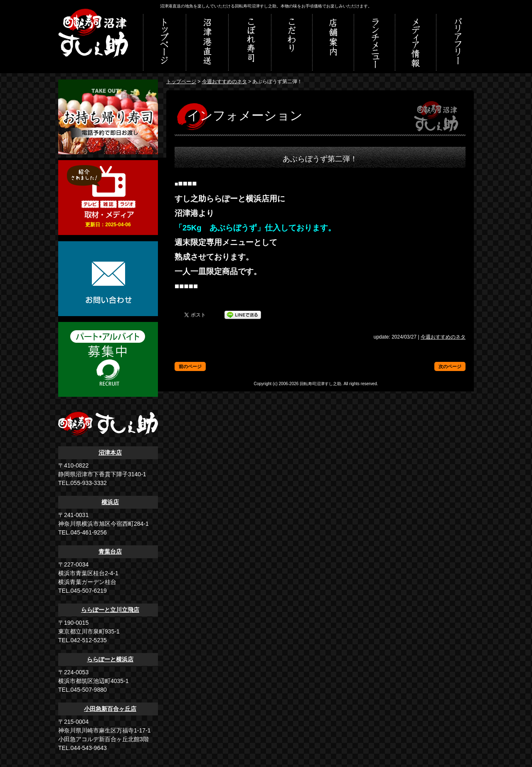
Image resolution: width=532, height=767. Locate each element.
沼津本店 (110, 453)
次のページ (450, 366)
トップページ (181, 82)
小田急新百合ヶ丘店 (110, 709)
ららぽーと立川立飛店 (110, 610)
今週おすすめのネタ (224, 82)
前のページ (190, 366)
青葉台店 (110, 552)
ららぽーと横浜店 (110, 659)
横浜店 (110, 502)
